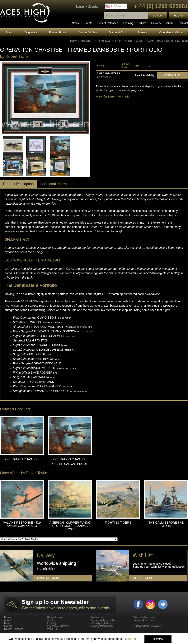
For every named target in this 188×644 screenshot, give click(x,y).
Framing (128, 23)
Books (143, 32)
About (170, 23)
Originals (31, 32)
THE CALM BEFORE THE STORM (166, 524)
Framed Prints (58, 32)
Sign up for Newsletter (103, 620)
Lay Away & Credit (57, 626)
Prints (9, 32)
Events (88, 23)
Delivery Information (102, 626)
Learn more (131, 639)
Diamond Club (117, 32)
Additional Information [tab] (57, 184)
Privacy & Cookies (144, 620)
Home (74, 41)
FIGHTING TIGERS (118, 523)
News (75, 23)
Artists (142, 23)
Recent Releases (108, 23)
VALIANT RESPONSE (22, 524)
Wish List (52, 629)
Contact (183, 23)
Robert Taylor (104, 41)
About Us (9, 620)
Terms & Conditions (144, 617)
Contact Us (172, 75)
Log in (80, 6)
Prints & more (55, 617)
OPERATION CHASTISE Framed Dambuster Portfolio (153, 41)
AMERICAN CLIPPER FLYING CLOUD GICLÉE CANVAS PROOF (70, 526)
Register (93, 6)
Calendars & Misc (171, 32)
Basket (178, 16)
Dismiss (158, 639)
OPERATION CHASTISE (22, 459)
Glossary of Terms (100, 623)
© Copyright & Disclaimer (147, 626)
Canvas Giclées (87, 32)
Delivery (156, 23)
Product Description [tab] (18, 184)
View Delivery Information (114, 96)
